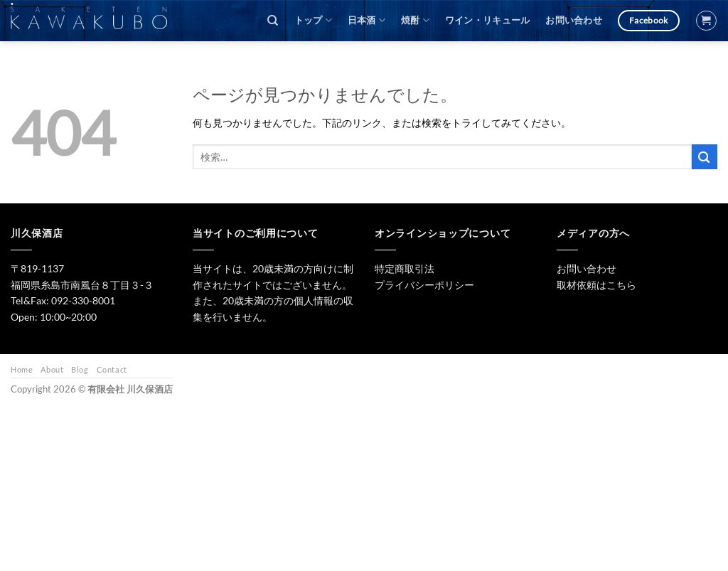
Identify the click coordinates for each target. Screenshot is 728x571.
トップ (313, 20)
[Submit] (705, 157)
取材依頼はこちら (596, 285)
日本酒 (366, 20)
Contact (112, 369)
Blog (80, 369)
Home (22, 369)
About (52, 369)
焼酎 (415, 20)
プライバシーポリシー (424, 285)
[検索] (273, 21)
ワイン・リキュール (487, 20)
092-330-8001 (83, 300)
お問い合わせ (574, 20)
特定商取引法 (405, 268)
